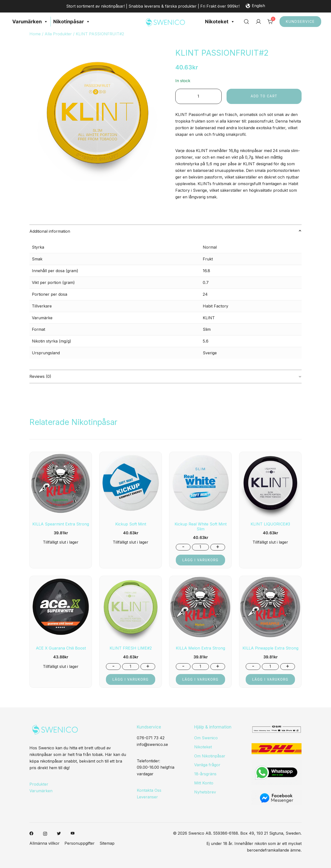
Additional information (50, 231)
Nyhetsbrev (205, 792)
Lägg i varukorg (200, 560)
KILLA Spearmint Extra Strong (61, 524)
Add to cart (264, 96)
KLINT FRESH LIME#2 (131, 648)
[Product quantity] (198, 96)
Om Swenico (206, 738)
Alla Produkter (58, 34)
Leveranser (147, 797)
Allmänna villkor (45, 843)
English (255, 6)
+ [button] (218, 547)
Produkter (39, 784)
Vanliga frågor (207, 765)
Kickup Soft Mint (131, 524)
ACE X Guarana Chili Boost (61, 648)
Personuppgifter (80, 843)
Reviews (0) (40, 376)
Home (35, 34)
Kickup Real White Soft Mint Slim (201, 526)
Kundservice (300, 21)
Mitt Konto (204, 783)
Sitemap (107, 843)
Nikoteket (220, 22)
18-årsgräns (205, 774)
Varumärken (30, 22)
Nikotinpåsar (72, 22)
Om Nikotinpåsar (210, 756)
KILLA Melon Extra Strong (200, 648)
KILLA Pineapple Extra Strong (270, 648)
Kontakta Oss (149, 790)
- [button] (183, 547)
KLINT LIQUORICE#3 (270, 524)
